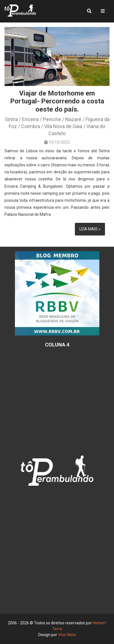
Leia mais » (90, 229)
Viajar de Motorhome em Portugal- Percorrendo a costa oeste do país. (57, 101)
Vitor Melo (67, 635)
